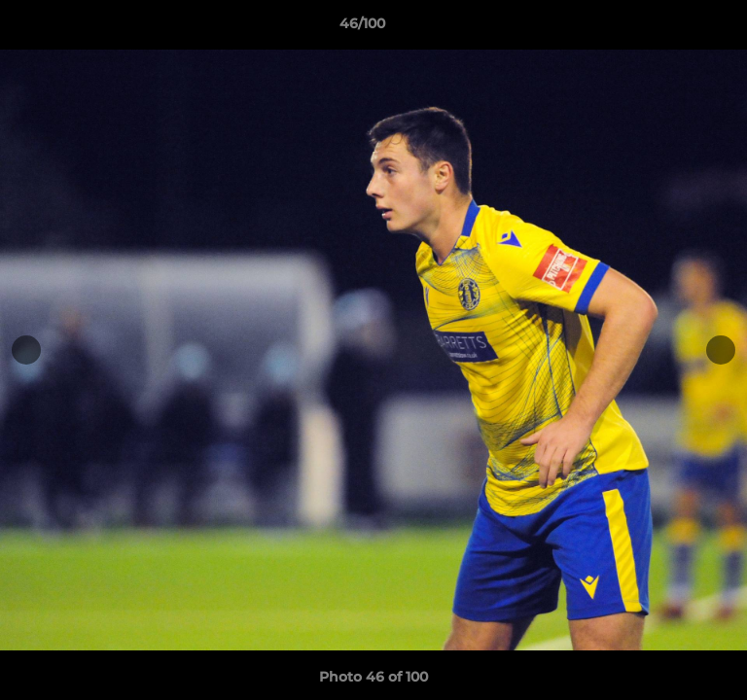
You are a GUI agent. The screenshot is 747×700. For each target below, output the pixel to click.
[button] (677, 28)
